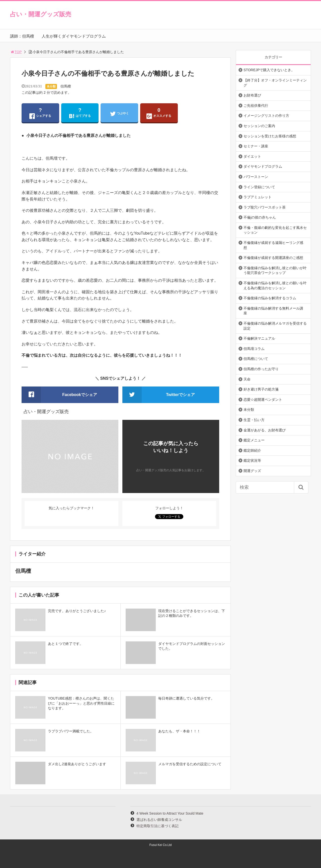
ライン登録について (259, 187)
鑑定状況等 (252, 460)
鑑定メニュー (254, 440)
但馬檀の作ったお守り (261, 369)
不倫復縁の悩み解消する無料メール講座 (273, 311)
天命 (247, 379)
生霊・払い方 (254, 420)
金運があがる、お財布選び (265, 430)
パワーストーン (256, 177)
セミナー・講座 (256, 146)
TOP (16, 52)
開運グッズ (252, 471)
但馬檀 (66, 86)
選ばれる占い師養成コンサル (159, 820)
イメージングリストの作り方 (266, 116)
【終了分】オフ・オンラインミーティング (275, 83)
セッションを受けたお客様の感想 (270, 136)
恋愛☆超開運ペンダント (263, 400)
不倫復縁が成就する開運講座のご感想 (273, 258)
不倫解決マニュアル (259, 338)
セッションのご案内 (259, 126)
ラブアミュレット (258, 197)
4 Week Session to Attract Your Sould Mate (170, 813)
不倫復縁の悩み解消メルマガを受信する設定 (275, 326)
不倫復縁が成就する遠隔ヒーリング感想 (273, 245)
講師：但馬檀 (22, 36)
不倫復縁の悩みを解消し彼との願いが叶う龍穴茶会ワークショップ (275, 270)
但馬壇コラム (254, 349)
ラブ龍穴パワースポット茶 (265, 207)
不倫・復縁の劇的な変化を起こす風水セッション (275, 230)
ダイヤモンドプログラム (263, 166)
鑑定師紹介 (252, 450)
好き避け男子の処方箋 (261, 389)
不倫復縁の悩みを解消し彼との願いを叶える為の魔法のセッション (275, 285)
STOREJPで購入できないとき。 (269, 70)
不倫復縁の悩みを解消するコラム (270, 298)
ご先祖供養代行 (256, 106)
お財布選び (252, 95)
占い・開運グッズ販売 (41, 14)
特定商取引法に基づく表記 (157, 826)
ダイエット (252, 156)
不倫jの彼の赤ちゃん (260, 217)
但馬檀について (256, 359)
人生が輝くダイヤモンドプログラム (74, 36)
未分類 (51, 86)
